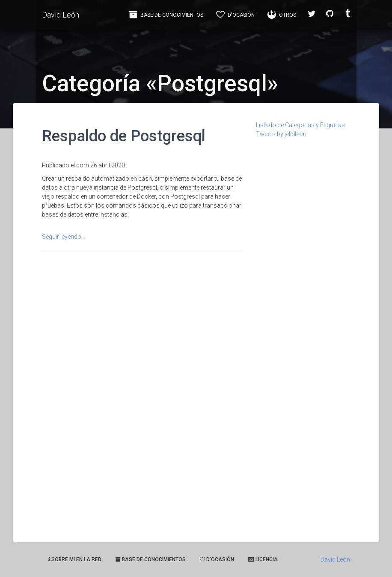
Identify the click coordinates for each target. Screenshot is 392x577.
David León (61, 15)
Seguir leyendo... (64, 237)
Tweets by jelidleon (281, 134)
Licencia (263, 559)
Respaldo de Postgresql (124, 136)
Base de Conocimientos (166, 15)
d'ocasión (217, 559)
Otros (282, 15)
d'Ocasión (235, 15)
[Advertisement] (303, 267)
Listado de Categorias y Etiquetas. (301, 125)
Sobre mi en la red (75, 559)
